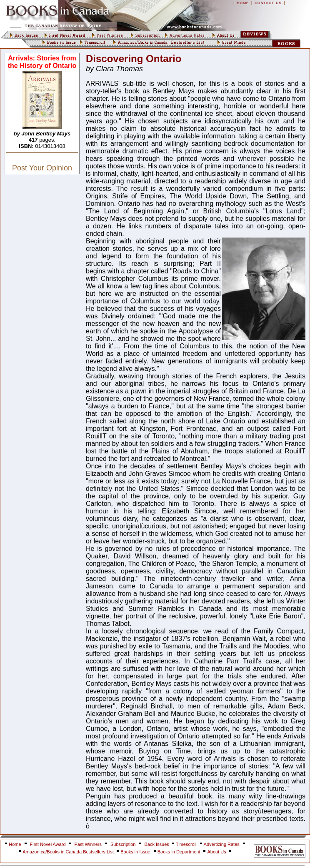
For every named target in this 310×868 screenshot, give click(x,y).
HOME (243, 3)
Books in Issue (135, 852)
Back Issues (157, 844)
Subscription (123, 844)
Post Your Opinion (42, 168)
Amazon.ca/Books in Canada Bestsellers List (69, 852)
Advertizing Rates (222, 844)
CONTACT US (268, 3)
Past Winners (88, 844)
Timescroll (186, 844)
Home (15, 844)
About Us (217, 852)
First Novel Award (48, 844)
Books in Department (179, 852)
